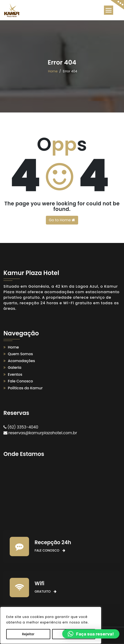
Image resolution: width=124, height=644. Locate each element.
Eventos (15, 374)
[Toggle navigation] (109, 10)
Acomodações (21, 361)
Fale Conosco (20, 381)
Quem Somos (20, 354)
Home (53, 71)
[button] (91, 634)
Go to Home (62, 220)
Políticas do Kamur (25, 388)
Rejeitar (28, 634)
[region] (51, 625)
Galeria (15, 368)
